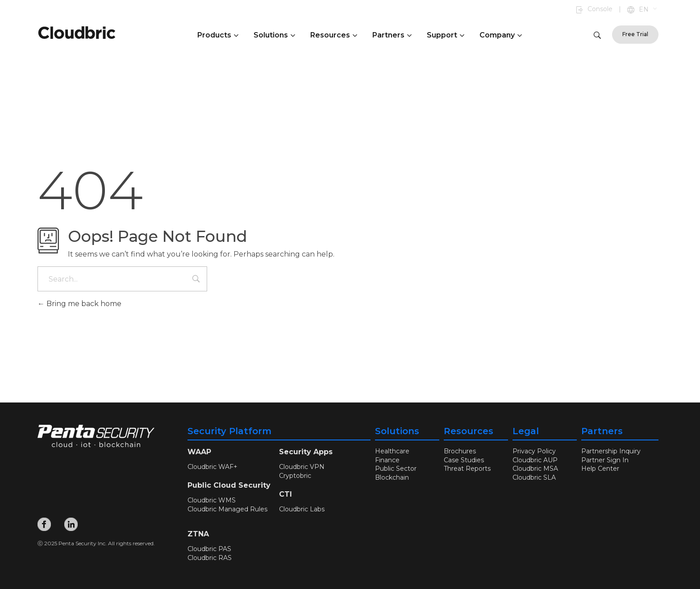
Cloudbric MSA (535, 469)
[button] (648, 10)
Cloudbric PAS (209, 549)
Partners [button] (392, 35)
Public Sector (396, 469)
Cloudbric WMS (212, 500)
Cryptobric (295, 476)
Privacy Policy (534, 451)
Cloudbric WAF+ (212, 467)
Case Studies (464, 460)
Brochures (460, 451)
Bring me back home (79, 304)
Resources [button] (334, 35)
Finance (387, 460)
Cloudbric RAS (210, 558)
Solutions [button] (274, 35)
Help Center (600, 469)
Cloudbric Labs (302, 509)
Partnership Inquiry (611, 451)
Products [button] (218, 35)
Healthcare (392, 451)
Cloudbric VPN (302, 467)
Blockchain (392, 477)
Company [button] (501, 35)
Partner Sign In (605, 460)
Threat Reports (467, 469)
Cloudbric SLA (534, 477)
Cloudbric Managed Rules (227, 509)
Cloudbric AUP (535, 460)
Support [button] (446, 35)
